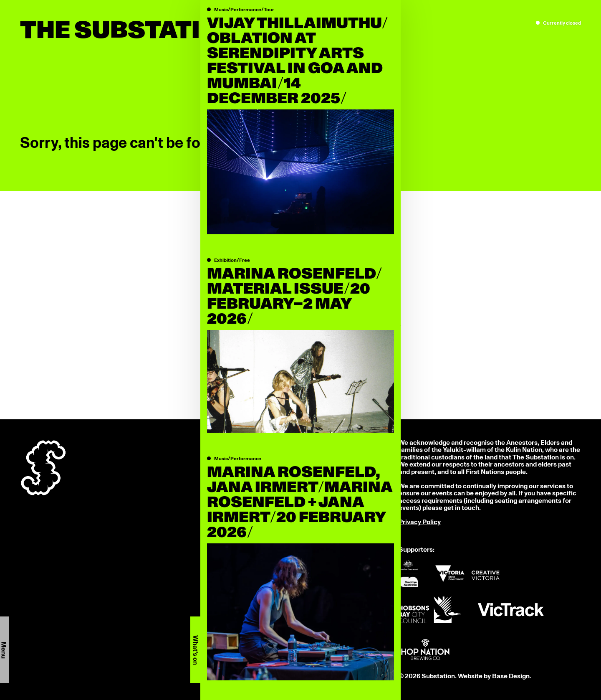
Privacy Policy (420, 522)
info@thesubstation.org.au (249, 479)
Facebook (224, 647)
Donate (220, 676)
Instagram (225, 654)
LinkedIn (222, 662)
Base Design (511, 676)
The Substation (129, 31)
